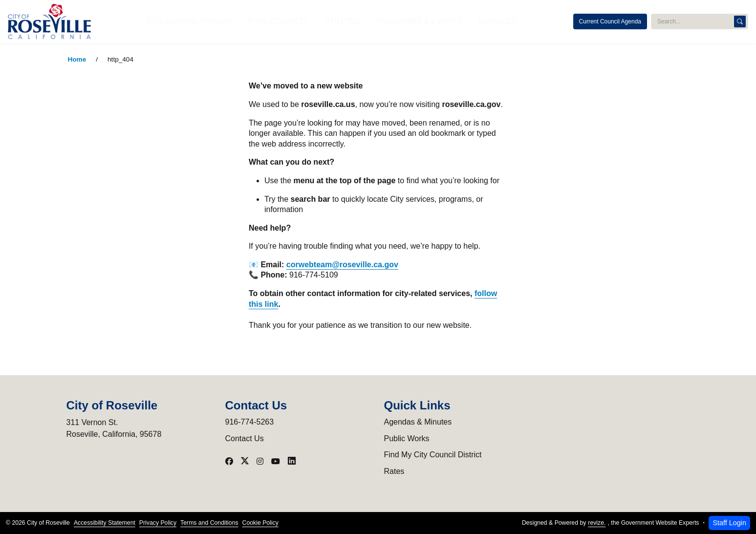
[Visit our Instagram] (260, 461)
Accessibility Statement (105, 523)
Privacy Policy (158, 523)
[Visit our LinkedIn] (292, 461)
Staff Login (729, 523)
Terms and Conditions (209, 523)
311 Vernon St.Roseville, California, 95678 (114, 428)
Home (77, 59)
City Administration (220, 21)
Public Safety (291, 21)
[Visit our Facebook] (229, 461)
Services (463, 21)
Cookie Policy (260, 523)
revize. (597, 523)
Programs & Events (401, 21)
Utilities (341, 21)
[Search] (740, 21)
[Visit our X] (245, 461)
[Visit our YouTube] (276, 461)
